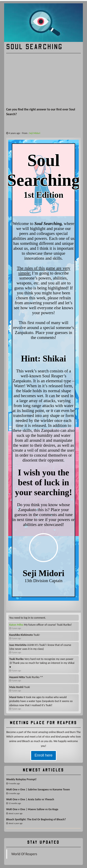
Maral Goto (16, 697)
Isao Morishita (18, 645)
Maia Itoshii (16, 687)
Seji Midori (35, 133)
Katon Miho (16, 625)
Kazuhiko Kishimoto (21, 635)
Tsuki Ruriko (16, 659)
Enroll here (43, 755)
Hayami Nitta (17, 677)
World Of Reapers (24, 854)
